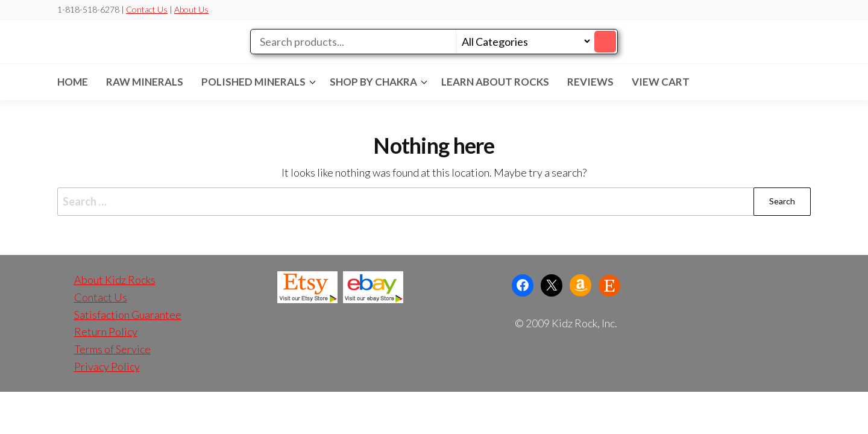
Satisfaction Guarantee (128, 315)
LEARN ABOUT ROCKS (495, 82)
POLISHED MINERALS (253, 82)
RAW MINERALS (145, 82)
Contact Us (147, 9)
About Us (191, 9)
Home (73, 82)
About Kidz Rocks (115, 280)
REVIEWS (590, 82)
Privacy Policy (107, 366)
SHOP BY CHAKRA (373, 82)
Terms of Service (112, 349)
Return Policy (106, 332)
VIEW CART (661, 82)
